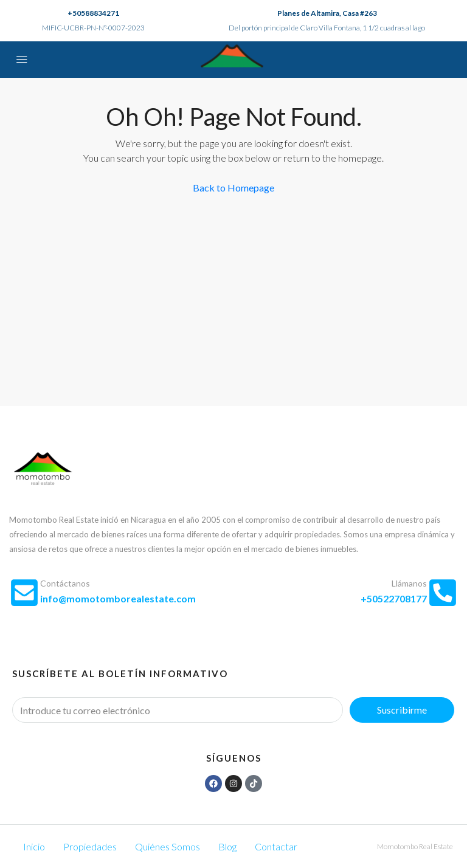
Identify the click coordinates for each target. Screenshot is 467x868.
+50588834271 (93, 13)
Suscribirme (402, 710)
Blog (227, 846)
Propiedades (90, 846)
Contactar (276, 846)
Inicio (34, 846)
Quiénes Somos (168, 846)
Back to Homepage (233, 188)
